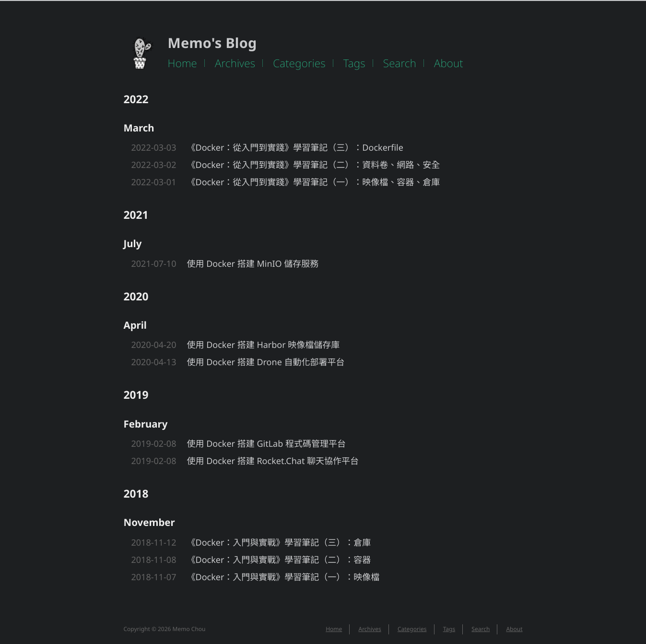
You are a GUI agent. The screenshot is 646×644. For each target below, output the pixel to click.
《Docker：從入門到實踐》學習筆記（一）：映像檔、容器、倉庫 (314, 182)
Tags (354, 63)
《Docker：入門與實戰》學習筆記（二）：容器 (279, 560)
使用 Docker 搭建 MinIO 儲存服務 (253, 264)
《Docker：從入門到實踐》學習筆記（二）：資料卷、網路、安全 (314, 165)
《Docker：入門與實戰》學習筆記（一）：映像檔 (283, 577)
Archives (235, 63)
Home (183, 63)
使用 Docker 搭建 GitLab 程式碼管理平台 (266, 444)
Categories (299, 63)
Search (400, 63)
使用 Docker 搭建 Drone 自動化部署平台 (266, 362)
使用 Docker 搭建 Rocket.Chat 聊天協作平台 (273, 461)
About (449, 63)
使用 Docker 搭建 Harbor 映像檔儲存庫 (264, 345)
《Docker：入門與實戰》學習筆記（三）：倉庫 (279, 543)
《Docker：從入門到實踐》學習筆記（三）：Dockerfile (295, 148)
